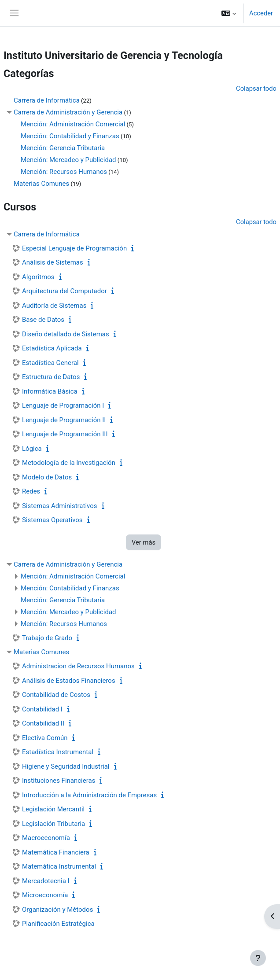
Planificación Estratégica (58, 924)
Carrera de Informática (47, 100)
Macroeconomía (46, 838)
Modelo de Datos (47, 477)
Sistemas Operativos (52, 520)
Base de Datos (43, 320)
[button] (229, 13)
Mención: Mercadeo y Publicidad (68, 160)
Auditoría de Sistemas (54, 306)
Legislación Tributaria (53, 824)
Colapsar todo (256, 88)
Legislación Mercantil (53, 809)
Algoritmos (38, 277)
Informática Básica (50, 391)
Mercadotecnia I (46, 881)
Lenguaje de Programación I (63, 405)
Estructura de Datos (51, 377)
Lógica (32, 449)
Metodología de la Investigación (69, 463)
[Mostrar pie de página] (258, 958)
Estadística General (50, 363)
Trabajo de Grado (47, 638)
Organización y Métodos (57, 910)
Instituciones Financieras (59, 781)
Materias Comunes (41, 184)
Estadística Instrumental (58, 752)
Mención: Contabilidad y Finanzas (70, 136)
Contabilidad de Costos (56, 695)
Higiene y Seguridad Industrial (66, 766)
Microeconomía (45, 895)
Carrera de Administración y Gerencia (68, 112)
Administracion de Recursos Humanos (78, 666)
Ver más (144, 542)
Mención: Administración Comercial (73, 124)
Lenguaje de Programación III (65, 434)
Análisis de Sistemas (53, 262)
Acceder (261, 13)
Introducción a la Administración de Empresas (89, 795)
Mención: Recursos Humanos (64, 172)
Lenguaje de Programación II (64, 420)
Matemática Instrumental (59, 866)
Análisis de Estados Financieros (69, 681)
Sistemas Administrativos (60, 506)
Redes (31, 491)
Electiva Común (45, 738)
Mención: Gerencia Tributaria (63, 148)
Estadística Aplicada (52, 348)
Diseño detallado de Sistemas (66, 334)
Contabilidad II (43, 723)
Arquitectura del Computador (64, 291)
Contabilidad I (42, 709)
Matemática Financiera (56, 852)
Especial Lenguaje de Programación (74, 248)
